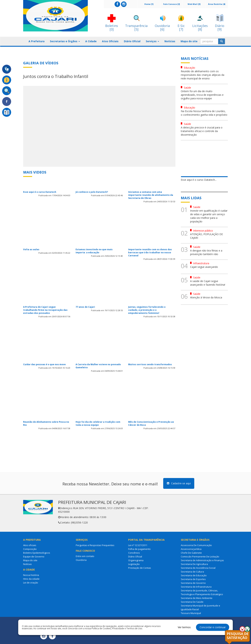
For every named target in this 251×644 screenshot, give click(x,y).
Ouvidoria (81, 560)
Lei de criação (31, 583)
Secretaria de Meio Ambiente (197, 598)
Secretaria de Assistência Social (198, 568)
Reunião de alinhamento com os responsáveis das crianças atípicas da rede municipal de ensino (203, 75)
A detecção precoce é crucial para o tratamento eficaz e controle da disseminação (202, 131)
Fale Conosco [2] (171, 4)
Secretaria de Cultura (192, 572)
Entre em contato (85, 556)
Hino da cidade (31, 579)
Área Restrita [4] (217, 4)
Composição (30, 549)
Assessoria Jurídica (191, 549)
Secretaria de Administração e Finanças (202, 560)
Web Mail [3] (194, 4)
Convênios (134, 553)
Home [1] (149, 4)
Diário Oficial (132, 41)
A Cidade (91, 41)
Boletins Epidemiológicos (37, 553)
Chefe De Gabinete (191, 553)
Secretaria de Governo (193, 583)
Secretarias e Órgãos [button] (65, 41)
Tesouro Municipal (191, 613)
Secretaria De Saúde (192, 602)
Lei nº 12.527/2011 (138, 545)
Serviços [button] (152, 41)
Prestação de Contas (140, 568)
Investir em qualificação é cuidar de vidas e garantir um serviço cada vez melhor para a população (209, 216)
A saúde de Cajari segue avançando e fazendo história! (208, 283)
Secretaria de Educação (194, 575)
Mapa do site (189, 41)
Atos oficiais (30, 545)
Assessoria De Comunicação (196, 545)
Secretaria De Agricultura (194, 564)
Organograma (136, 560)
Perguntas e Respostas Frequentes (95, 545)
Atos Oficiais (110, 41)
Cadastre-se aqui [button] (179, 483)
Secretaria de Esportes (193, 579)
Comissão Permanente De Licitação (200, 557)
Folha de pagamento (139, 549)
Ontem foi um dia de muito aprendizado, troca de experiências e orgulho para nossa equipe (202, 95)
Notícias (170, 41)
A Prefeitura (37, 41)
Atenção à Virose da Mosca (206, 297)
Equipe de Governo (34, 557)
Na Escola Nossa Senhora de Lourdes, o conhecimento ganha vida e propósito (204, 113)
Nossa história (31, 575)
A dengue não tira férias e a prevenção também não (206, 252)
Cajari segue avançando (204, 267)
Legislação (134, 564)
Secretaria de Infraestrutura (196, 587)
